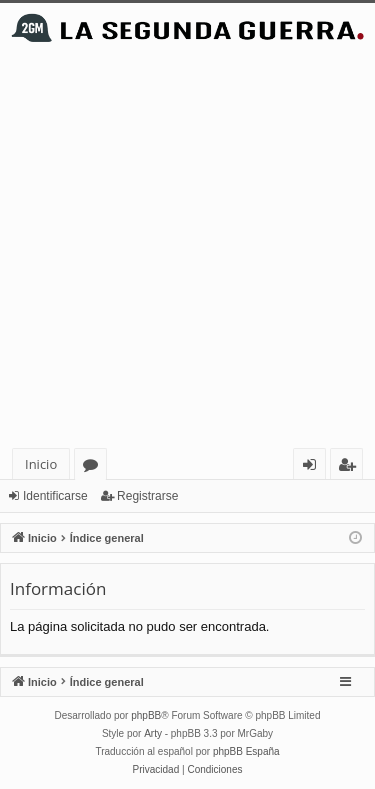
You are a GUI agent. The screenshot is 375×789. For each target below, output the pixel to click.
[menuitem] (156, 770)
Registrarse (147, 496)
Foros (94, 467)
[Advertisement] (187, 250)
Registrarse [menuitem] (351, 467)
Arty (153, 733)
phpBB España (246, 751)
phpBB (146, 715)
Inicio (41, 464)
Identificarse (55, 496)
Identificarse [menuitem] (314, 467)
